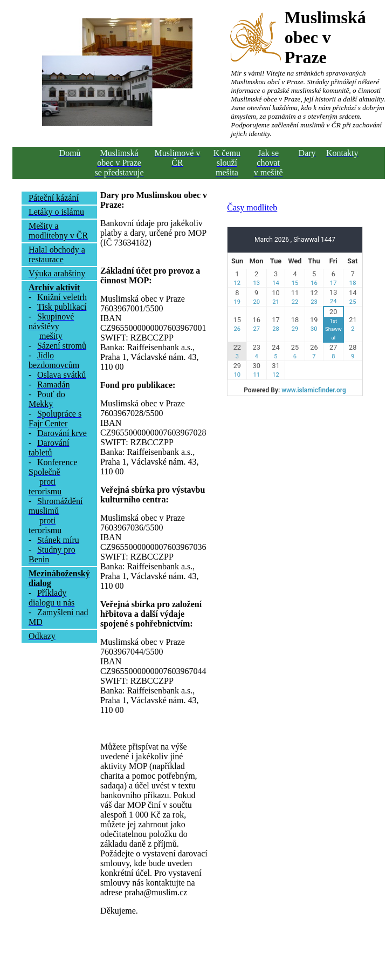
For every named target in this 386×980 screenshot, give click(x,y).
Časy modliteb (252, 207)
